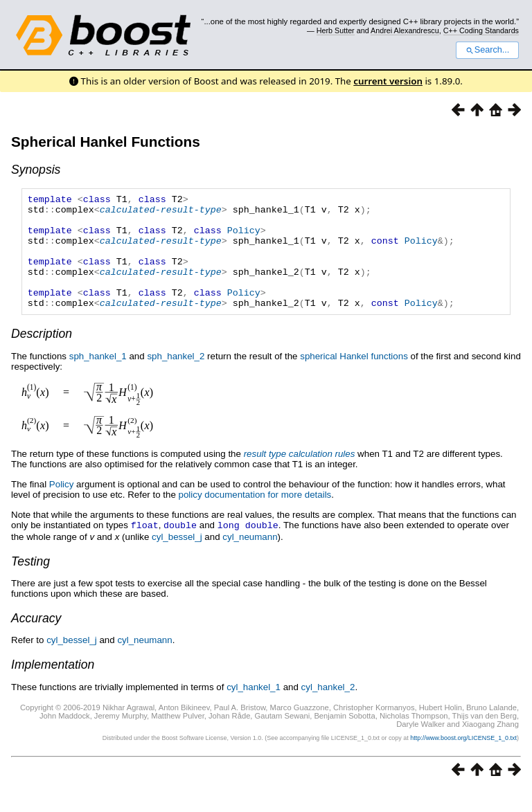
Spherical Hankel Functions (106, 142)
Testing (30, 584)
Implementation (53, 687)
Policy (244, 238)
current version (388, 81)
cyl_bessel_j (177, 559)
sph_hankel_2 (176, 379)
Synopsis (36, 170)
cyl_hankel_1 (254, 709)
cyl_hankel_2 (328, 709)
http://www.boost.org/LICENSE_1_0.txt (463, 760)
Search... (487, 50)
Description (42, 357)
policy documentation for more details (255, 517)
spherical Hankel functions (354, 379)
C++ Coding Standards (481, 30)
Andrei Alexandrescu (405, 30)
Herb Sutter (336, 30)
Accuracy (36, 640)
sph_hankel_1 (98, 379)
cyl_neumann (250, 559)
